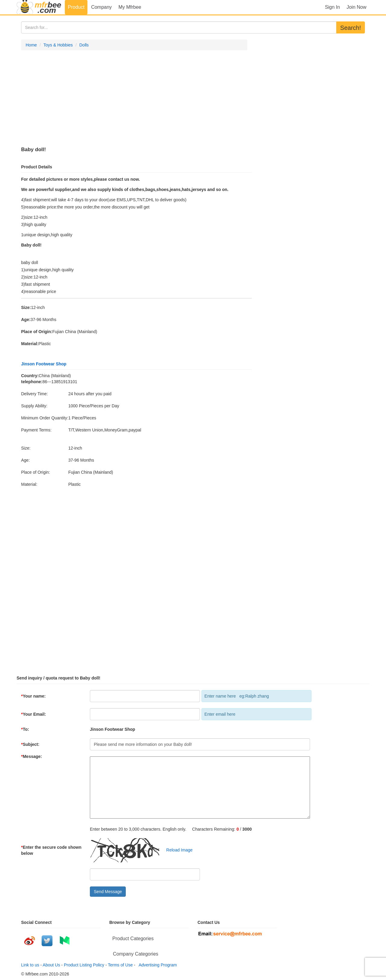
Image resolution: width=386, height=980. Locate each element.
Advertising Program (157, 965)
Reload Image (177, 850)
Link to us (30, 965)
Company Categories (136, 954)
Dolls (84, 45)
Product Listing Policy (84, 965)
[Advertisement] (134, 99)
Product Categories (133, 939)
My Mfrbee (130, 7)
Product (76, 7)
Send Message (108, 892)
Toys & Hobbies (58, 45)
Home (31, 45)
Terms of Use (120, 965)
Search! (351, 28)
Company (101, 7)
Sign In (332, 7)
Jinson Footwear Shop (44, 364)
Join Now (356, 7)
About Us (52, 965)
